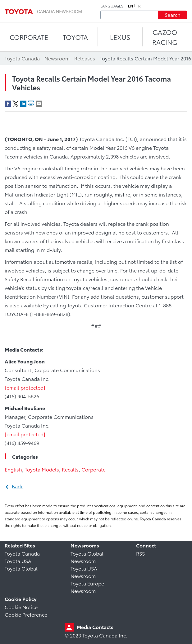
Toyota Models (42, 469)
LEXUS (120, 37)
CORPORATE (29, 37)
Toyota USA (18, 561)
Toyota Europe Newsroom (87, 587)
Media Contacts (95, 627)
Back (17, 486)
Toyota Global (21, 568)
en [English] (130, 6)
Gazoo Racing (165, 37)
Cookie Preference (26, 614)
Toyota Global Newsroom (87, 557)
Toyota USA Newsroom (84, 572)
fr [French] (139, 6)
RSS (140, 553)
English (13, 469)
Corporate (94, 469)
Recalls (70, 469)
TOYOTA (75, 37)
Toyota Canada (22, 553)
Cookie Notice (21, 607)
